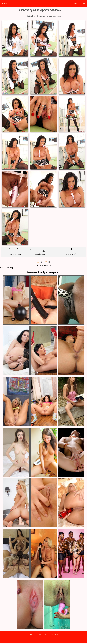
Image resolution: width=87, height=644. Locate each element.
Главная (5, 3)
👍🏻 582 (39, 262)
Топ (83, 3)
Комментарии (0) (7, 268)
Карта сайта (55, 634)
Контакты (42, 634)
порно (74, 3)
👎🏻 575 (48, 262)
